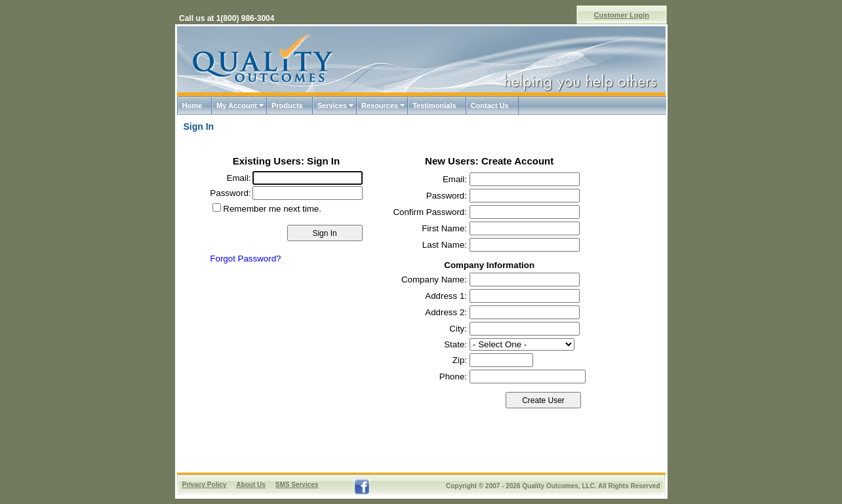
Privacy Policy (205, 485)
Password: (230, 193)
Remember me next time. (272, 209)
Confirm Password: (430, 212)
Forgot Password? (245, 259)
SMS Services (297, 485)
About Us (251, 485)
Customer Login (622, 15)
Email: (239, 178)
